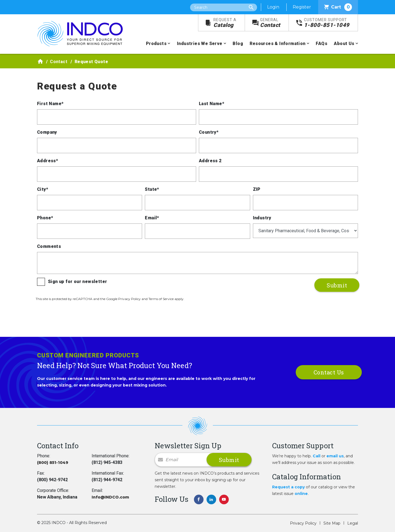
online (301, 494)
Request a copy (288, 487)
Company (47, 132)
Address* (47, 161)
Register (302, 7)
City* (43, 189)
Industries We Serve (200, 44)
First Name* (50, 104)
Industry (262, 218)
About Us (344, 44)
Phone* (45, 218)
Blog (238, 44)
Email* (152, 218)
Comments (49, 246)
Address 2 (210, 161)
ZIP (257, 189)
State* (152, 189)
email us (335, 456)
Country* (209, 132)
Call (317, 456)
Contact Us (329, 372)
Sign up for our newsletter (77, 282)
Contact (270, 23)
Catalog (225, 23)
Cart (338, 7)
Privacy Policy (303, 523)
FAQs (321, 44)
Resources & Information (277, 44)
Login (273, 7)
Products (156, 44)
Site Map (332, 523)
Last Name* (211, 104)
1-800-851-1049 (327, 23)
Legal (353, 523)
